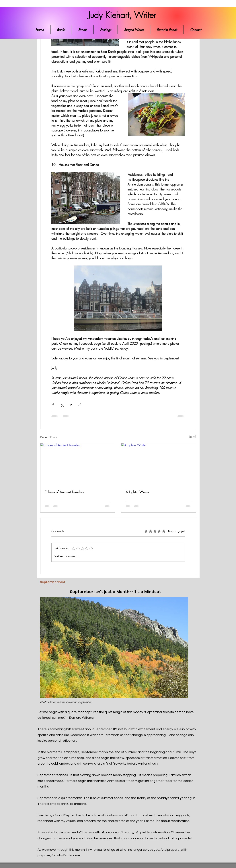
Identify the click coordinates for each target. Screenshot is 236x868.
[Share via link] (80, 405)
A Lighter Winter (137, 492)
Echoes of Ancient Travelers (64, 492)
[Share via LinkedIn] (71, 405)
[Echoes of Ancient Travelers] (78, 464)
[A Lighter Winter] (159, 464)
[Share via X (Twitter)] (62, 405)
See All (192, 437)
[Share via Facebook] (53, 405)
